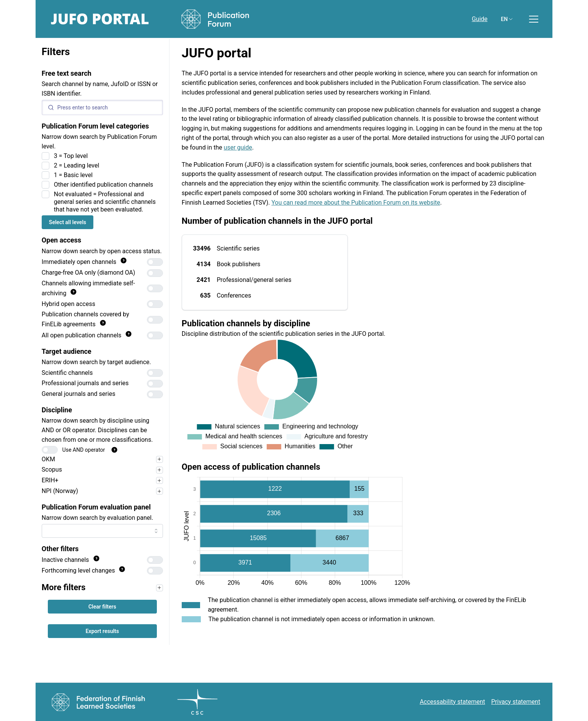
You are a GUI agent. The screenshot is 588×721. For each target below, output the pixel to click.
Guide (480, 19)
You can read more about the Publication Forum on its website (356, 203)
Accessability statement (452, 702)
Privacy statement (516, 702)
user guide (238, 147)
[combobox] (102, 531)
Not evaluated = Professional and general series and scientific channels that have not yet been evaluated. (105, 202)
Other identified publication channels (104, 185)
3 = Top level (71, 156)
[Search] (102, 107)
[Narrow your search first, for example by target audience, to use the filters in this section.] (160, 588)
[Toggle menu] (534, 19)
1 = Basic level (73, 175)
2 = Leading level (77, 165)
